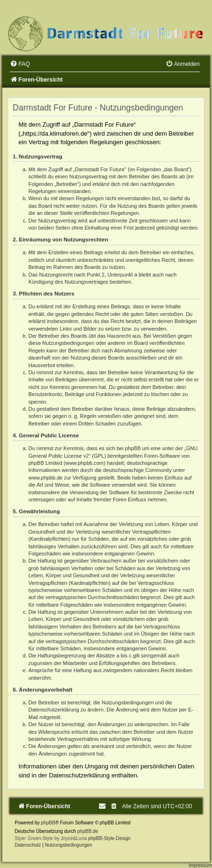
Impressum (200, 865)
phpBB (48, 823)
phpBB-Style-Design (109, 838)
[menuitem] (20, 64)
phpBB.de (88, 831)
